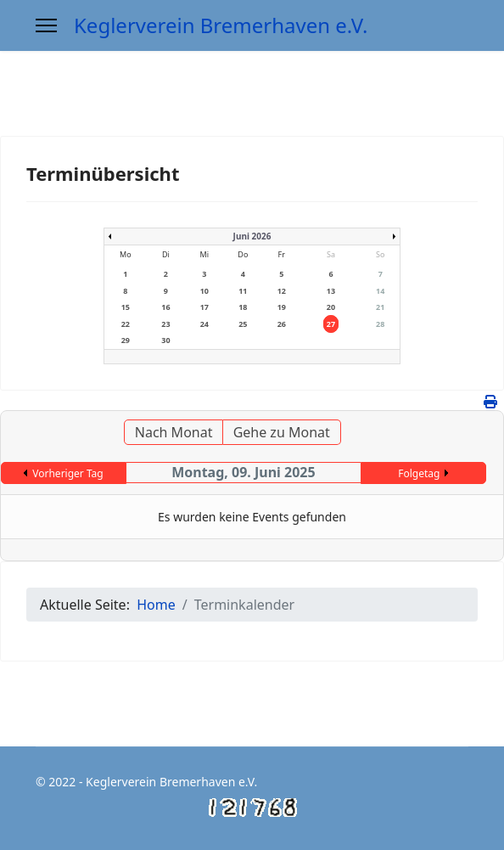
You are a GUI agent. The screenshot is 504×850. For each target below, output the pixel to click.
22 (126, 324)
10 (204, 291)
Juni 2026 (252, 236)
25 (243, 324)
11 (243, 291)
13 (331, 291)
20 (331, 307)
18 (243, 307)
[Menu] (46, 25)
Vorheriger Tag (67, 473)
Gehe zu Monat (282, 432)
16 (165, 307)
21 (380, 307)
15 (126, 307)
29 (126, 340)
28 (380, 324)
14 (380, 291)
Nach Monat (174, 432)
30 (165, 340)
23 (165, 324)
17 (204, 307)
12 (282, 291)
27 (331, 324)
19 (282, 307)
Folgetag (419, 473)
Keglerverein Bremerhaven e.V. (221, 25)
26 (282, 324)
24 (204, 324)
